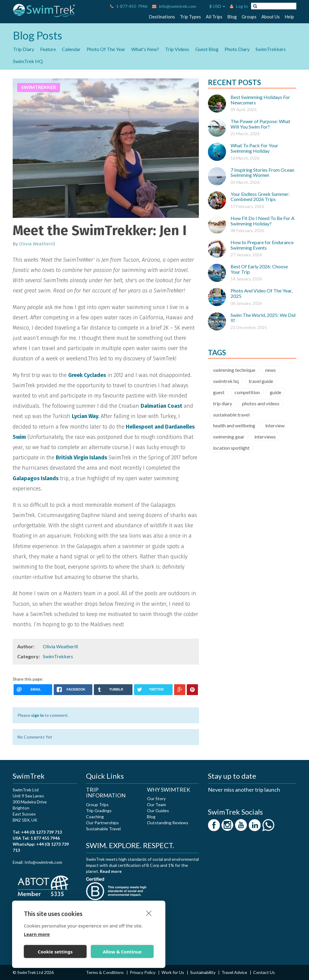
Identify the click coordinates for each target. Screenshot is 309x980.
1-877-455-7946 (129, 6)
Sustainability (203, 972)
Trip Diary (24, 49)
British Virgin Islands (81, 458)
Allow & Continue (122, 952)
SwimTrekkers (271, 49)
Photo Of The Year (106, 49)
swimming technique (234, 370)
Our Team (156, 804)
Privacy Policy (143, 972)
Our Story (156, 798)
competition (247, 392)
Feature (48, 49)
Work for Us (173, 972)
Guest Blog (207, 49)
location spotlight (231, 448)
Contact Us (264, 972)
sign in (37, 715)
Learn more (37, 934)
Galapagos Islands (36, 478)
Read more (111, 871)
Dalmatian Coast (161, 406)
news (271, 370)
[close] (149, 913)
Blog (232, 17)
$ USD (213, 6)
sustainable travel (231, 415)
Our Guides (158, 811)
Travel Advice (235, 972)
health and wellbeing (234, 425)
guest (219, 392)
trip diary (223, 403)
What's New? (145, 49)
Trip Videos (177, 49)
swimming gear (229, 437)
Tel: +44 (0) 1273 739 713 (37, 832)
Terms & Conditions (105, 972)
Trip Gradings (99, 811)
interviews (265, 437)
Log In (239, 6)
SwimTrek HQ (28, 61)
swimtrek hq (226, 381)
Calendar (71, 49)
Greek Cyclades (87, 375)
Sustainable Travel (103, 829)
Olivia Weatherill (37, 244)
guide (276, 392)
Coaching (95, 817)
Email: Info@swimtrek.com (37, 862)
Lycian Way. (86, 416)
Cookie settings (55, 952)
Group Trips (97, 804)
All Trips (214, 17)
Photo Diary (237, 49)
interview (275, 425)
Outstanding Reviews (168, 823)
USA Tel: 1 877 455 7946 (36, 838)
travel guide (261, 381)
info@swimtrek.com (174, 6)
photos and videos (261, 403)
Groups (249, 17)
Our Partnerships (102, 823)
